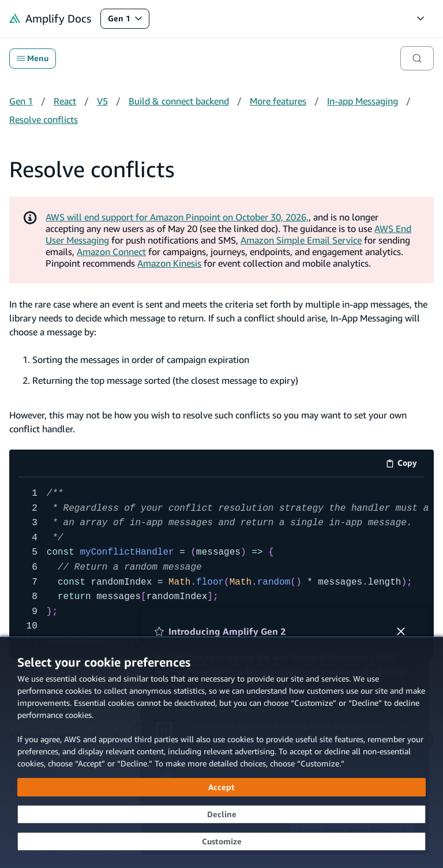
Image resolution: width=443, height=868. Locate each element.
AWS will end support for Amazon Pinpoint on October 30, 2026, (177, 217)
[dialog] (221, 752)
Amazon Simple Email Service (301, 240)
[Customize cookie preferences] (221, 841)
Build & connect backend (179, 101)
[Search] (417, 58)
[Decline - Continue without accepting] (221, 814)
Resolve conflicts (44, 119)
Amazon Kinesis (169, 263)
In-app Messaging (363, 101)
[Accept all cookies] (221, 787)
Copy (405, 465)
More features (278, 101)
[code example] (221, 568)
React (65, 101)
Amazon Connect (111, 252)
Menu (33, 58)
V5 (102, 101)
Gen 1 (128, 21)
